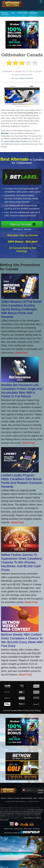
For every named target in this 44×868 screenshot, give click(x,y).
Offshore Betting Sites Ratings (28, 13)
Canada (5, 13)
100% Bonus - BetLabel (23, 229)
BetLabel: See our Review (23, 236)
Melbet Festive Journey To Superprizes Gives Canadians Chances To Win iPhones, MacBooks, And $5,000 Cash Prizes (21, 562)
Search (35, 798)
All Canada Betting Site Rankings (23, 251)
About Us (3, 798)
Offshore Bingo (28, 829)
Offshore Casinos (9, 829)
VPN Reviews (36, 829)
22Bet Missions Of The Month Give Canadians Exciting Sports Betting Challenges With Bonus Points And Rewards (21, 309)
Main (13, 13)
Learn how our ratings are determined (22, 78)
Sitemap (41, 798)
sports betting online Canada (15, 141)
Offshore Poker (18, 829)
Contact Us (11, 798)
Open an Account (22, 224)
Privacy (17, 798)
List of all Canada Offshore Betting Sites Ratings (22, 711)
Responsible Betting (26, 798)
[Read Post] (22, 353)
